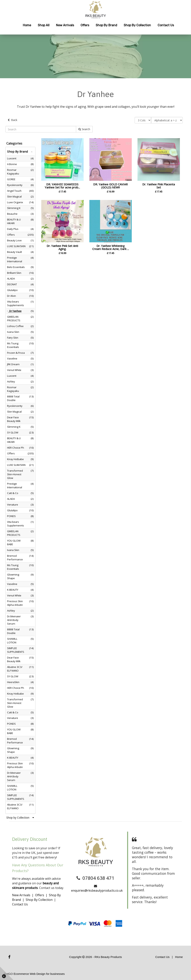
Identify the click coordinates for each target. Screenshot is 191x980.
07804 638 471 (98, 878)
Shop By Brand (20, 151)
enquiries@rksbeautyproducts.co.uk (97, 890)
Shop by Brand (106, 25)
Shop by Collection (137, 25)
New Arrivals (65, 25)
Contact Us (166, 25)
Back (12, 120)
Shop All (44, 25)
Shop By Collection (39, 900)
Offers (85, 25)
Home (27, 25)
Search (84, 129)
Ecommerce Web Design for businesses (39, 974)
